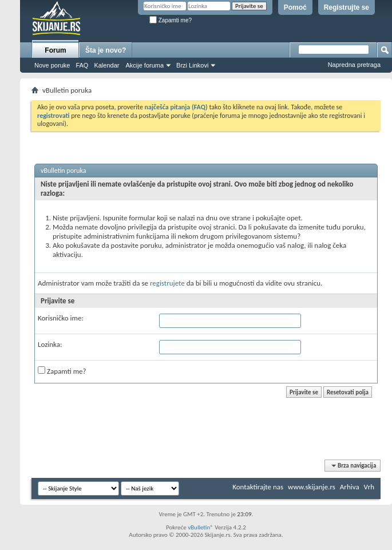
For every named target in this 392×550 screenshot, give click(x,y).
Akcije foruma (144, 65)
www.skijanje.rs (312, 487)
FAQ (82, 65)
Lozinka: (50, 344)
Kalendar (106, 65)
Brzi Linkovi (192, 65)
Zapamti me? (171, 20)
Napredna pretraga (354, 65)
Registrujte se (347, 7)
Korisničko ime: (61, 318)
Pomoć (295, 7)
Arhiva (350, 487)
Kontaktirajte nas (258, 487)
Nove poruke (52, 65)
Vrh (369, 487)
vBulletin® (201, 527)
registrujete (167, 283)
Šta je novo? (106, 50)
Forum (55, 50)
